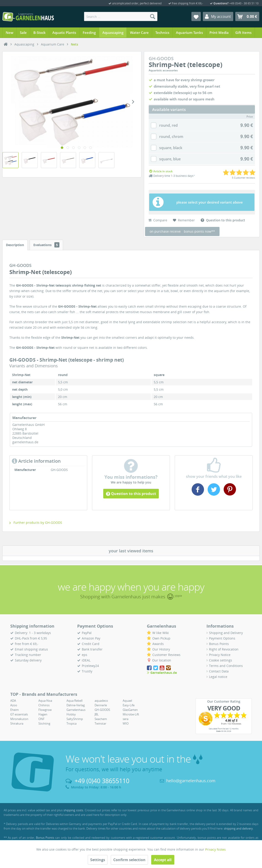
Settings (98, 860)
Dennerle (101, 705)
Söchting (44, 723)
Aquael (127, 701)
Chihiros (44, 705)
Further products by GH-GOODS (36, 523)
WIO (126, 723)
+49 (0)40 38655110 (102, 781)
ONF (41, 719)
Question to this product (131, 494)
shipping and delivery (238, 828)
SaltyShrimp (75, 719)
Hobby (71, 714)
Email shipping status (31, 649)
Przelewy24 (90, 666)
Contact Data (219, 671)
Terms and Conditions (226, 666)
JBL (97, 714)
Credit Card (91, 644)
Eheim (15, 710)
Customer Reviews (166, 655)
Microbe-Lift (131, 714)
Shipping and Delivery (226, 633)
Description (15, 245)
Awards (158, 644)
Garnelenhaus (76, 710)
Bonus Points (219, 644)
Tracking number (28, 655)
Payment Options (222, 638)
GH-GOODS (102, 710)
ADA (13, 701)
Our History (161, 649)
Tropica (71, 723)
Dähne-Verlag (76, 705)
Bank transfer (92, 649)
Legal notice (218, 677)
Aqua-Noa (45, 701)
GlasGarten (130, 710)
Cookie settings (221, 660)
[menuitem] (121, 16)
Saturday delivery (28, 660)
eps (85, 655)
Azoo (14, 705)
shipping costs (73, 810)
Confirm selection (129, 860)
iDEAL (86, 660)
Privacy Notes (215, 849)
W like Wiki (161, 633)
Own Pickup (161, 638)
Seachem (101, 719)
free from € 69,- (27, 644)
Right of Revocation (224, 649)
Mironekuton (19, 719)
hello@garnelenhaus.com (191, 781)
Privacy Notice (220, 655)
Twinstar (100, 723)
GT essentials (19, 714)
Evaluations (46, 245)
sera (126, 719)
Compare (158, 220)
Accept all (163, 860)
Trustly (87, 671)
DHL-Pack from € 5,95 (31, 638)
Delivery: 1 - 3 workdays (33, 633)
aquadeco (101, 701)
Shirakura (17, 723)
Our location (162, 660)
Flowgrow (45, 710)
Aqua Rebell (74, 701)
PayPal (87, 633)
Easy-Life (129, 705)
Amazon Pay (91, 638)
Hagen (43, 714)
